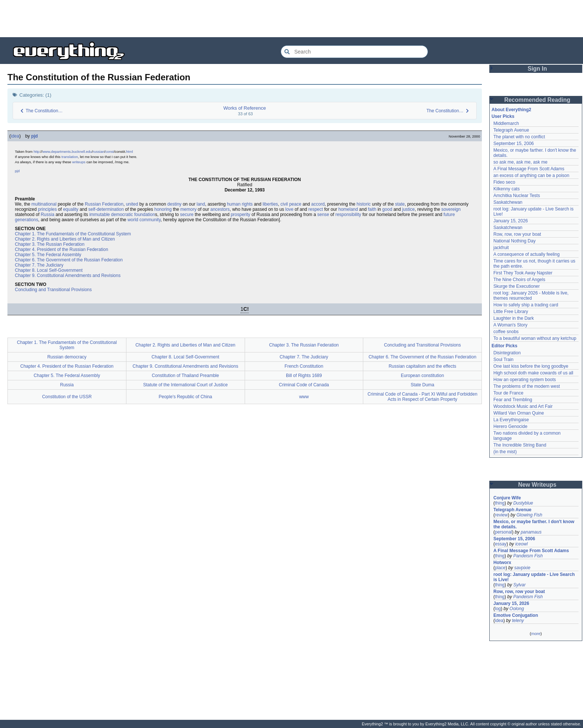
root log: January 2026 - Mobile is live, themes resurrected (531, 296)
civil (284, 204)
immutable (99, 215)
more (536, 634)
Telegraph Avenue (511, 130)
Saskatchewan (508, 202)
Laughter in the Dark (514, 318)
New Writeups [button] (537, 485)
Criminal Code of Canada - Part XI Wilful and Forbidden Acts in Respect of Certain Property (422, 397)
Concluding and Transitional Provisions (53, 290)
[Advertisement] (291, 19)
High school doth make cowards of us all (533, 373)
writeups (79, 162)
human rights (240, 204)
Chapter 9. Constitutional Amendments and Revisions (68, 276)
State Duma (422, 385)
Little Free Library (511, 312)
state (400, 204)
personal (503, 532)
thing (500, 503)
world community (144, 220)
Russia (47, 215)
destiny (174, 204)
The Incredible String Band (520, 445)
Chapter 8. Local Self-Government (49, 270)
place (500, 568)
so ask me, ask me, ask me (520, 162)
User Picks (503, 116)
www (46, 152)
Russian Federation (104, 204)
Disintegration (507, 353)
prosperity (240, 215)
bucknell (78, 152)
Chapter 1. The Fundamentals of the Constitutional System (73, 234)
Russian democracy (67, 357)
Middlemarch (506, 123)
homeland (348, 209)
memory (188, 209)
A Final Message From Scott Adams (529, 169)
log (498, 609)
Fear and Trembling (513, 400)
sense (323, 215)
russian (99, 152)
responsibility (348, 215)
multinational (44, 204)
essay (501, 544)
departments (61, 152)
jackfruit (501, 248)
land (201, 204)
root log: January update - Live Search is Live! (534, 577)
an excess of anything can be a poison (531, 175)
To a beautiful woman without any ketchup (535, 338)
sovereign (451, 209)
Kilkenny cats (507, 189)
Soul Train (503, 360)
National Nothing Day (514, 241)
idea (15, 136)
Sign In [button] (537, 69)
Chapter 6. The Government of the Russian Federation (69, 260)
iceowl (521, 544)
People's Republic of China (186, 397)
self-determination (106, 209)
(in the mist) (505, 452)
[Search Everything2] (354, 52)
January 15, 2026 (511, 221)
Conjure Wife (507, 498)
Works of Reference (245, 108)
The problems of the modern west (527, 386)
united (132, 204)
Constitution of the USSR (67, 397)
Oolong (517, 609)
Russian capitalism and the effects (422, 366)
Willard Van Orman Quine (519, 413)
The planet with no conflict (519, 137)
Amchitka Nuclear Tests (517, 196)
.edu (88, 152)
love (289, 209)
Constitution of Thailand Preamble (185, 376)
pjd (35, 136)
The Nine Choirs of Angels (519, 280)
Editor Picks (504, 346)
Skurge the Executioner (517, 286)
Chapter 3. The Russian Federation (50, 244)
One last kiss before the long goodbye (531, 366)
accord (318, 204)
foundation (145, 215)
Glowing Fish (529, 515)
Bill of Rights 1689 (304, 376)
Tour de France (508, 393)
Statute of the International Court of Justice (185, 385)
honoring (163, 209)
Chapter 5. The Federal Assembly (48, 255)
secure (187, 215)
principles (47, 209)
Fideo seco (504, 182)
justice (409, 209)
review (501, 515)
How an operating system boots (525, 380)
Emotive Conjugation (516, 615)
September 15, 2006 (514, 144)
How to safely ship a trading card (526, 305)
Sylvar (519, 585)
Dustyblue (523, 503)
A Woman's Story (510, 325)
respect (315, 209)
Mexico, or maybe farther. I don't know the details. (534, 524)
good (387, 209)
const (109, 152)
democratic (122, 215)
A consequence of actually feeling (526, 254)
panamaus (531, 532)
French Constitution (304, 366)
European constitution (422, 376)
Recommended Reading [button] (537, 100)
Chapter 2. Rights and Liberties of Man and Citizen (65, 239)
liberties (270, 204)
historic (364, 204)
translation (70, 157)
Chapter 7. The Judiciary (39, 265)
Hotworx (502, 563)
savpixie (522, 568)
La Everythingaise (511, 420)
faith (372, 209)
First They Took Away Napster (523, 273)
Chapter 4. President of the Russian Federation (62, 249)
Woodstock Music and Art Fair (523, 406)
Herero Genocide (510, 426)
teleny (518, 621)
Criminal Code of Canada (304, 385)
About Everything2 (511, 110)
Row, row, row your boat (517, 234)
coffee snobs (506, 332)
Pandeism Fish (528, 556)
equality (70, 209)
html (129, 152)
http (36, 152)
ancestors (220, 209)
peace (295, 204)
